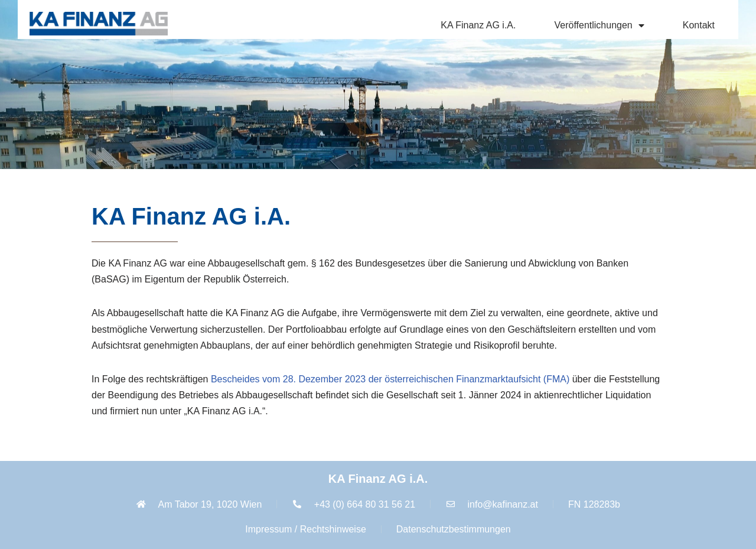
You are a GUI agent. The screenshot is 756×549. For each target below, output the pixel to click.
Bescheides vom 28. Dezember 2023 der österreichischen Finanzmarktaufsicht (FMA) (390, 379)
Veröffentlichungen (599, 25)
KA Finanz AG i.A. (478, 25)
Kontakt (699, 25)
